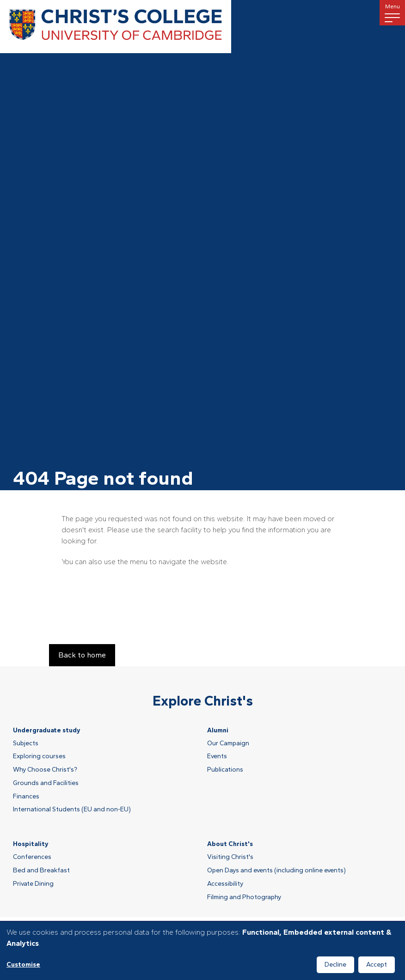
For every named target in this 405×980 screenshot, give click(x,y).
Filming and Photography (244, 897)
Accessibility (225, 884)
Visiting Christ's (230, 857)
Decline (335, 965)
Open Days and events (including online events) (276, 870)
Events (217, 756)
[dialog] (202, 951)
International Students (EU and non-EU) (72, 810)
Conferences (32, 857)
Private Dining (33, 884)
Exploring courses (39, 756)
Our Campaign (228, 743)
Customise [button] (23, 965)
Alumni (218, 730)
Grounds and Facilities (46, 783)
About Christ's (230, 844)
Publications (225, 770)
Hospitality (31, 844)
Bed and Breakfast (41, 870)
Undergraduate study (47, 730)
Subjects (26, 743)
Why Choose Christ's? (45, 770)
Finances (26, 797)
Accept (377, 965)
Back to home (82, 655)
